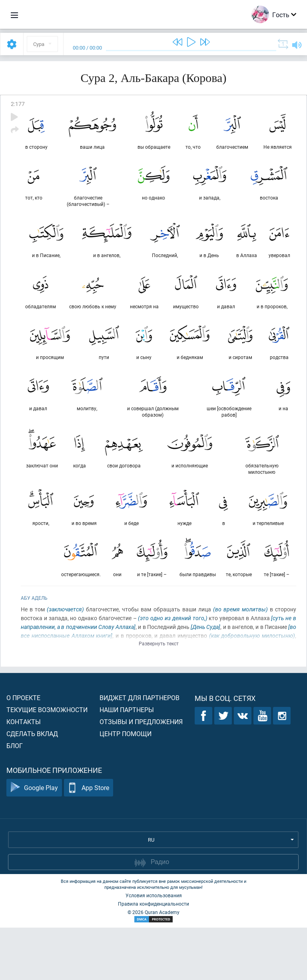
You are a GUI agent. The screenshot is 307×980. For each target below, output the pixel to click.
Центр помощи (126, 786)
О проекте (23, 750)
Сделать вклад (32, 786)
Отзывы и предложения (141, 774)
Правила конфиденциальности (153, 956)
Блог (15, 798)
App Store (89, 840)
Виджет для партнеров (140, 750)
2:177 (18, 104)
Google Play (34, 840)
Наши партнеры (127, 762)
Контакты (24, 774)
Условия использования (154, 948)
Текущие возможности (47, 762)
